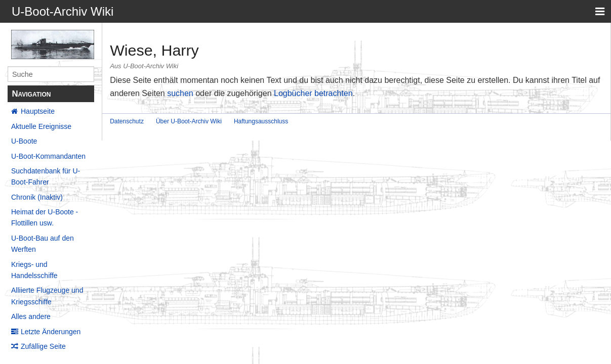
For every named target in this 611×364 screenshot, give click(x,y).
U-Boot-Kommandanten (48, 156)
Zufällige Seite (43, 346)
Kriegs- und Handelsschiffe (34, 270)
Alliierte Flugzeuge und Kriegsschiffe (47, 296)
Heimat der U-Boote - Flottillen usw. (45, 217)
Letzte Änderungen (51, 332)
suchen (180, 93)
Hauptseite (38, 111)
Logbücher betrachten (313, 93)
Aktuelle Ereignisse (41, 126)
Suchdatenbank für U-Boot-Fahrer (46, 176)
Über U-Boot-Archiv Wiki (189, 121)
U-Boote (24, 141)
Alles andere (31, 316)
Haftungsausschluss (261, 121)
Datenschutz (127, 121)
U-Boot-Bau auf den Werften (43, 244)
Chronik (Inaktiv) (37, 197)
